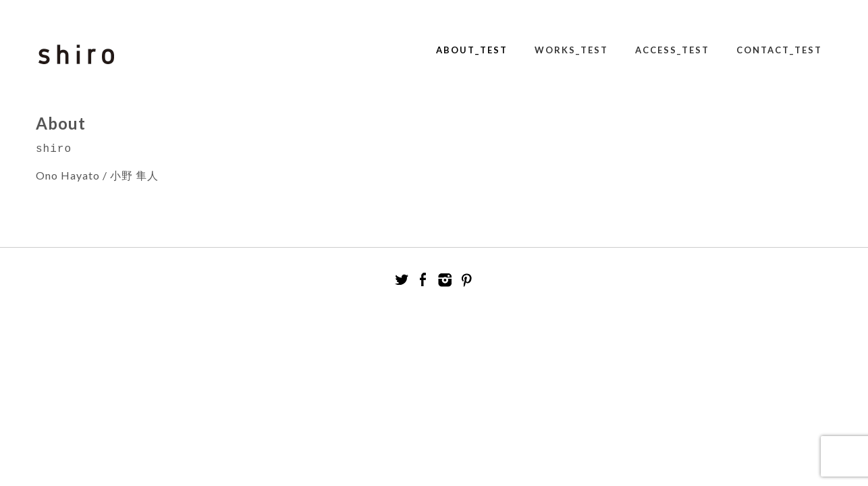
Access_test (672, 50)
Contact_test (779, 50)
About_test (472, 50)
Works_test (571, 50)
